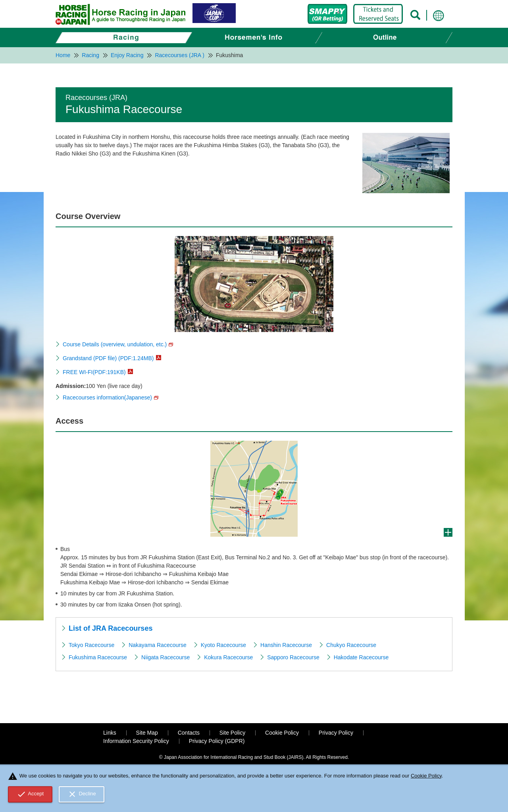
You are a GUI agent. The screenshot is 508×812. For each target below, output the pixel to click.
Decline (82, 794)
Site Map (147, 733)
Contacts (189, 733)
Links (110, 733)
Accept (30, 794)
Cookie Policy (282, 733)
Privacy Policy (336, 733)
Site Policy (232, 733)
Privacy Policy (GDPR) (217, 741)
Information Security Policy (136, 741)
